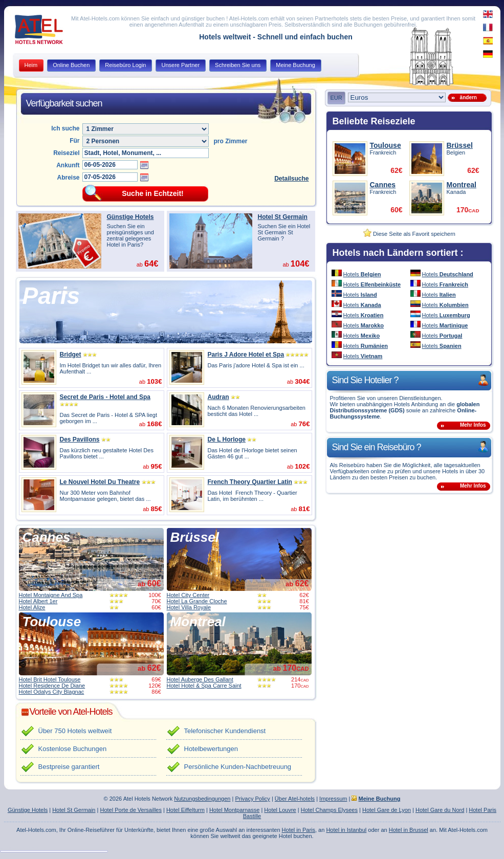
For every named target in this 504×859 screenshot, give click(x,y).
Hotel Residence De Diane (52, 686)
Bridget (71, 355)
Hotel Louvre (280, 810)
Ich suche (65, 128)
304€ (302, 381)
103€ (154, 381)
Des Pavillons (80, 439)
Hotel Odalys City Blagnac (52, 692)
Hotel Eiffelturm (185, 810)
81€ (304, 509)
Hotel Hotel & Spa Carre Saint (204, 686)
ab (149, 584)
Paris (51, 296)
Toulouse (52, 622)
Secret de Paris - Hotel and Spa (105, 397)
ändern (467, 97)
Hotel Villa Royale (189, 607)
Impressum (333, 799)
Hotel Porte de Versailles (130, 810)
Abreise (68, 178)
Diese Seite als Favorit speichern (409, 234)
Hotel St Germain (283, 217)
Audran (218, 397)
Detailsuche (291, 179)
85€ (156, 509)
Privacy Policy (252, 799)
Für (74, 141)
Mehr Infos (473, 425)
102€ (302, 466)
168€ (154, 424)
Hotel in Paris (299, 830)
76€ (304, 424)
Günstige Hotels (130, 217)
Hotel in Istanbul (346, 830)
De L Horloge (227, 439)
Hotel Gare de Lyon (387, 810)
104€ (300, 263)
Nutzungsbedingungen (202, 799)
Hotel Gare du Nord (440, 810)
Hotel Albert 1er (38, 601)
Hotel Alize (32, 607)
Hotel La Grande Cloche (197, 601)
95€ (156, 466)
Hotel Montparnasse (234, 810)
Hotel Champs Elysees (329, 810)
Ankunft (68, 165)
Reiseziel (66, 153)
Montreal (198, 622)
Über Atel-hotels (295, 799)
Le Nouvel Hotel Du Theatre (100, 482)
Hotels (362, 274)
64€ (151, 263)
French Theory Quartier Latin (250, 482)
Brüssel (195, 537)
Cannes (47, 537)
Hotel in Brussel (409, 830)
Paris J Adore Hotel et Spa (246, 355)
